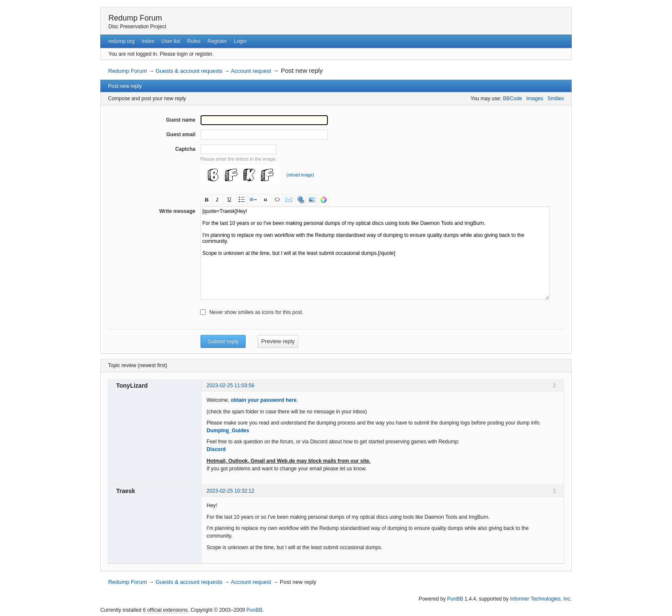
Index (148, 41)
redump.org (121, 41)
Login (240, 41)
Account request (251, 71)
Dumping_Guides (228, 431)
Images (535, 99)
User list (171, 41)
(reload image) (300, 175)
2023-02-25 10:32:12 (230, 491)
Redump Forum (135, 18)
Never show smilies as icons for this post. (256, 312)
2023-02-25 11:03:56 (230, 386)
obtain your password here (263, 400)
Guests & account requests (189, 71)
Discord (216, 449)
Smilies (556, 99)
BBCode (512, 99)
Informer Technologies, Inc (540, 599)
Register (217, 41)
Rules (194, 41)
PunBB (455, 599)
